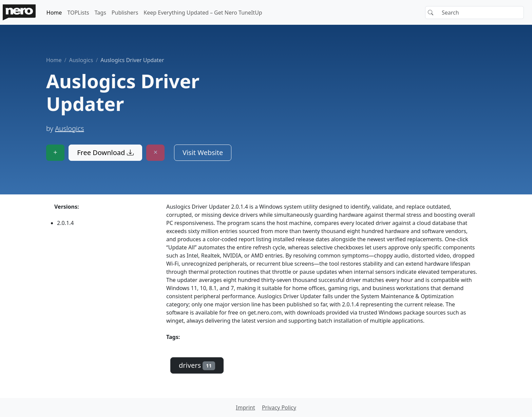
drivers (197, 365)
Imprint (245, 407)
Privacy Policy (279, 407)
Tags (100, 13)
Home (54, 13)
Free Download (105, 153)
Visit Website (203, 153)
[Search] (474, 13)
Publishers (125, 13)
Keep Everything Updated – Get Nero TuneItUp (203, 13)
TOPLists (78, 13)
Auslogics (81, 60)
